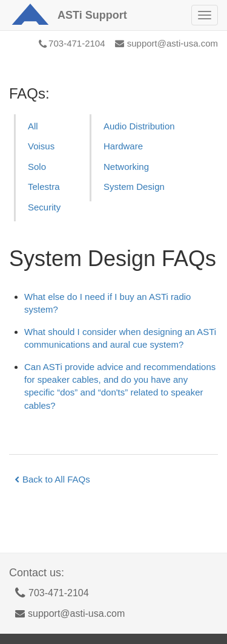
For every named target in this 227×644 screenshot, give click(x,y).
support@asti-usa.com (166, 43)
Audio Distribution (139, 126)
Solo (37, 167)
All (33, 126)
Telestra (44, 187)
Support (92, 15)
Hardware (123, 146)
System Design (134, 187)
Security (44, 207)
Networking (126, 167)
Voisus (41, 146)
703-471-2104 (72, 43)
